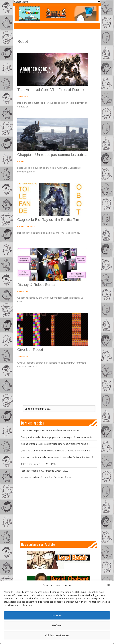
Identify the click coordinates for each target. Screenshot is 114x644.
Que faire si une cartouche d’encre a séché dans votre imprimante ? (55, 451)
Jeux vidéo (22, 97)
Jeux (27, 292)
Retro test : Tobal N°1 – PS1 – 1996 (38, 464)
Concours (30, 227)
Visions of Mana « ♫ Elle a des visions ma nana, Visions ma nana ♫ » (55, 444)
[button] (109, 585)
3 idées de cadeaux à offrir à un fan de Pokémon (46, 477)
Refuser (57, 625)
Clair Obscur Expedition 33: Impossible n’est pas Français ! (51, 430)
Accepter (57, 615)
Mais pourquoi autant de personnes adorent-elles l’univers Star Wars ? (57, 457)
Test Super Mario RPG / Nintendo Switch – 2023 (45, 471)
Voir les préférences (57, 635)
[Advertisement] (58, 510)
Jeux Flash (23, 356)
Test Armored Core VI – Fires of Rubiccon (52, 90)
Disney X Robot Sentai (36, 285)
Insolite (21, 292)
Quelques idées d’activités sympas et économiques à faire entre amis (56, 437)
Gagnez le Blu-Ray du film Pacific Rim (48, 220)
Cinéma (21, 162)
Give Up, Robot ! (31, 350)
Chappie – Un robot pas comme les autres (52, 155)
